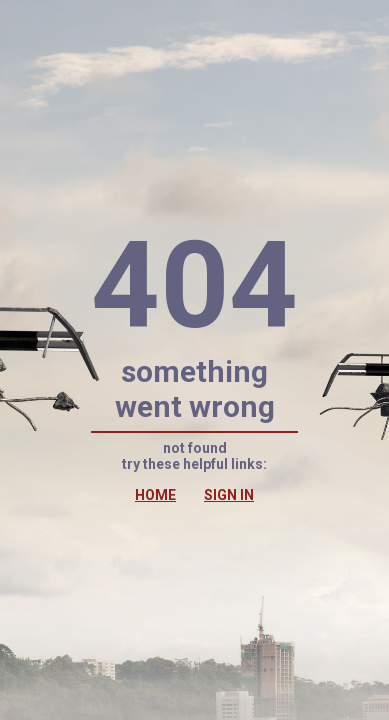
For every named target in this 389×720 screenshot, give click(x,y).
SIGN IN (229, 495)
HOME (155, 495)
